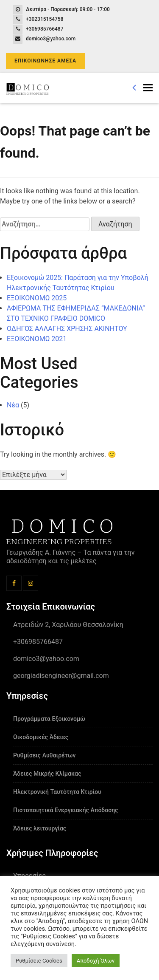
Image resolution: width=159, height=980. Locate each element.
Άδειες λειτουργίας (40, 828)
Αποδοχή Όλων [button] (96, 961)
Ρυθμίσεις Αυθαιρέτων (44, 755)
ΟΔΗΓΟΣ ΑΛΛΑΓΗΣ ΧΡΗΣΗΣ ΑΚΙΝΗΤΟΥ (67, 329)
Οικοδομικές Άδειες (41, 737)
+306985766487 (45, 29)
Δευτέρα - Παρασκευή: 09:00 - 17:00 (68, 9)
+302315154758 (45, 19)
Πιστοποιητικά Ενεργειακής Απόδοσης (66, 810)
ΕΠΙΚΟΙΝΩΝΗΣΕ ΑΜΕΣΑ (45, 61)
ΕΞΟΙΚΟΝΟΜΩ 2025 (37, 298)
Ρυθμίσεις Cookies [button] (39, 961)
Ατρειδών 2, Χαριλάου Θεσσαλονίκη (68, 625)
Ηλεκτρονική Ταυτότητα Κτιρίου (57, 792)
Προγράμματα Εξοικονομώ (49, 719)
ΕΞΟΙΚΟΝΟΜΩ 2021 (37, 339)
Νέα (13, 405)
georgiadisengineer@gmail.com (61, 676)
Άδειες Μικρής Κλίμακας (47, 774)
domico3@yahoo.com (51, 39)
